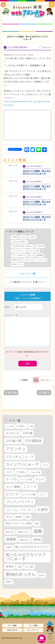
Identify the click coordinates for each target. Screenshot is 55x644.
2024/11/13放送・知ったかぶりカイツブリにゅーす (37, 203)
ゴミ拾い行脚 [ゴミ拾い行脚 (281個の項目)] (35, 472)
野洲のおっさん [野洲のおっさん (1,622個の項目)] (21, 574)
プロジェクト (27, 28)
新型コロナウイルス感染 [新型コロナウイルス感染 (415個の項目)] (19, 523)
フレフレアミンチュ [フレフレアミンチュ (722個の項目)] (20, 502)
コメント (11, 315)
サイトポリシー (33, 630)
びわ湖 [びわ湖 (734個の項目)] (27, 433)
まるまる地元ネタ (11, 28)
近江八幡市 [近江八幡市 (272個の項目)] (29, 567)
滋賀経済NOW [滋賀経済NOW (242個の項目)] (25, 540)
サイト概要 (12, 626)
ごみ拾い (32, 237)
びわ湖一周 (40, 246)
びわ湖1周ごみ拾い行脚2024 (22, 246)
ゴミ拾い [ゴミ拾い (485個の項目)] (21, 472)
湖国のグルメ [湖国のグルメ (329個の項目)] (24, 532)
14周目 (14, 237)
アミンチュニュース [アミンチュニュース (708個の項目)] (20, 457)
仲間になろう (44, 21)
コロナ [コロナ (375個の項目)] (9, 472)
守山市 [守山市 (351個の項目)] (9, 517)
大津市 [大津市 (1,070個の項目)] (42, 510)
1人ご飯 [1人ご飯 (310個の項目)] (9, 426)
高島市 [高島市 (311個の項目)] (9, 582)
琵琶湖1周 (15, 260)
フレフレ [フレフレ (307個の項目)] (43, 495)
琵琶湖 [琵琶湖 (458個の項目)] (37, 540)
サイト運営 (33, 626)
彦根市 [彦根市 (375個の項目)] (19, 517)
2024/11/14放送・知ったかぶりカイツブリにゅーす (37, 188)
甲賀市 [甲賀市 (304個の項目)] (9, 547)
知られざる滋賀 (11, 21)
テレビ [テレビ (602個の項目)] (40, 479)
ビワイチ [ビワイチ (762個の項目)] (12, 494)
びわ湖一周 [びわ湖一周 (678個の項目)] (14, 441)
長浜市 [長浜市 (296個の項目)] (42, 575)
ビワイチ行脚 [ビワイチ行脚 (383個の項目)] (29, 495)
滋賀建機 (39, 255)
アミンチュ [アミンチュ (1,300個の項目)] (16, 449)
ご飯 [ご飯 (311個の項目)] (31, 426)
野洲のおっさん (17, 264)
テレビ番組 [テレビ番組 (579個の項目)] (13, 487)
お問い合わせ (12, 630)
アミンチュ (45, 380)
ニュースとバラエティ (44, 28)
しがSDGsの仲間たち (19, 242)
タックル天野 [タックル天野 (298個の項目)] (26, 480)
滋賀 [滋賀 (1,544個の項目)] (38, 531)
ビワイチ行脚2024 (19, 255)
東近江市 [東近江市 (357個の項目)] (10, 532)
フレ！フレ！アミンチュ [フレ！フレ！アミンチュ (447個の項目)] (20, 510)
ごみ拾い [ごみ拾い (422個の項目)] (21, 426)
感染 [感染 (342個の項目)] (28, 517)
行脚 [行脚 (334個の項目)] (19, 567)
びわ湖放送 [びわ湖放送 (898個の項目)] (33, 441)
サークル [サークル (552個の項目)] (11, 479)
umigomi (23, 237)
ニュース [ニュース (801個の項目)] (30, 487)
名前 (7, 307)
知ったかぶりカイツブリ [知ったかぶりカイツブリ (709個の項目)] (32, 547)
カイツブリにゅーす (19, 251)
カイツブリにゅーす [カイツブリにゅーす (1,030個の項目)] (22, 464)
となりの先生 (27, 21)
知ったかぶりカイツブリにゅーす (34, 260)
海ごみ (31, 255)
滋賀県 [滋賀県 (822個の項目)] (11, 539)
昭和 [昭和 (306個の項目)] (37, 524)
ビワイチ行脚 (34, 251)
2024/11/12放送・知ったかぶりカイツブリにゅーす (37, 218)
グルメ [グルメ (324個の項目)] (45, 465)
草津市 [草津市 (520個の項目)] (10, 567)
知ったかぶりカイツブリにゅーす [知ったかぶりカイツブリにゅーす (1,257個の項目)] (26, 557)
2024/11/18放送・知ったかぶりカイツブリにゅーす (37, 172)
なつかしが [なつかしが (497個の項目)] (12, 433)
